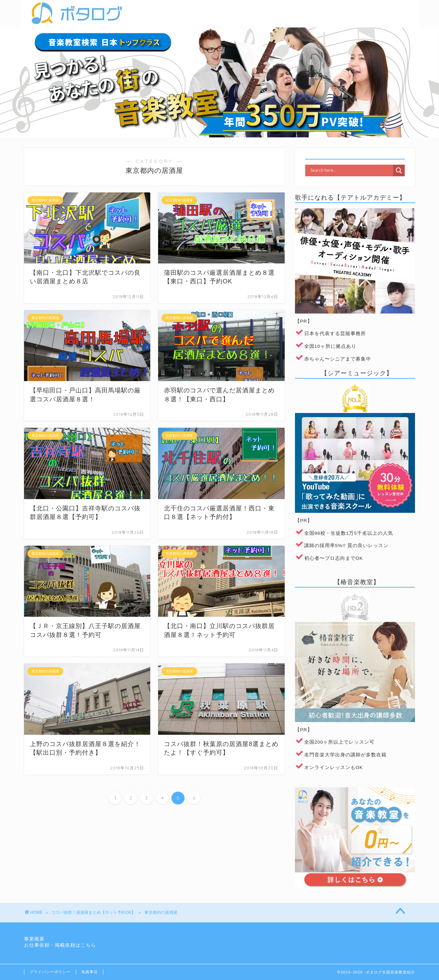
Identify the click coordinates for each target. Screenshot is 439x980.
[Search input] (351, 170)
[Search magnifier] (399, 170)
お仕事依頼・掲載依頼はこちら (60, 945)
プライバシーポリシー (50, 972)
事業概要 (34, 939)
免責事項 (90, 972)
